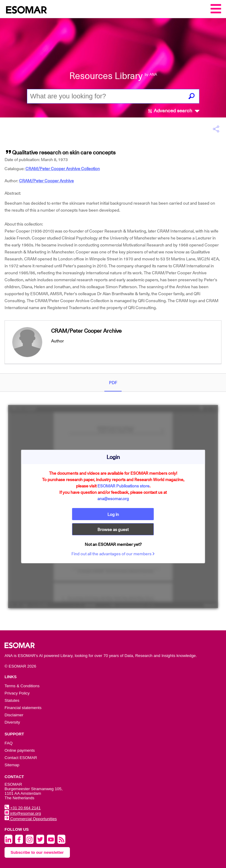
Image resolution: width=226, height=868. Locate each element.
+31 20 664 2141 (23, 808)
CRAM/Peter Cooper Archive (46, 181)
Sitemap (12, 765)
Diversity (12, 722)
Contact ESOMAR (21, 758)
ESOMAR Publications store (123, 486)
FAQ (9, 743)
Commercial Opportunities (31, 819)
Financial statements (23, 708)
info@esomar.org (23, 813)
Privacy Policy (17, 693)
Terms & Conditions (22, 686)
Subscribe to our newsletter (37, 852)
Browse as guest (113, 530)
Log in (113, 514)
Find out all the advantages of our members (113, 554)
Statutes (12, 700)
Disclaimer (14, 715)
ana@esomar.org (113, 499)
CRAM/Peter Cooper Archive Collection (63, 169)
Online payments (20, 750)
